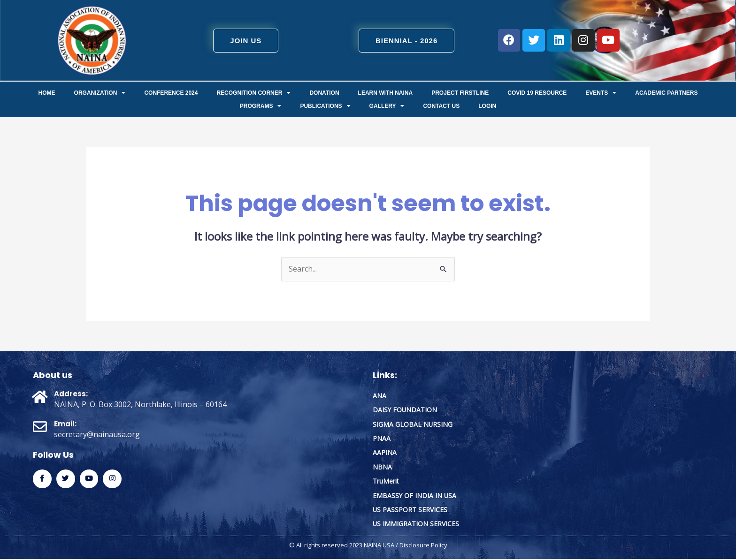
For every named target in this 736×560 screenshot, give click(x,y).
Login (487, 106)
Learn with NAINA (386, 93)
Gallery (387, 106)
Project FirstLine (460, 93)
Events (601, 93)
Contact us (441, 106)
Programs (261, 106)
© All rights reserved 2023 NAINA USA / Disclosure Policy (368, 546)
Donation (324, 93)
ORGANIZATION (100, 93)
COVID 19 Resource (537, 93)
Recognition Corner (253, 93)
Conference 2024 (171, 93)
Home (47, 93)
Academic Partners (666, 93)
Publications (325, 106)
